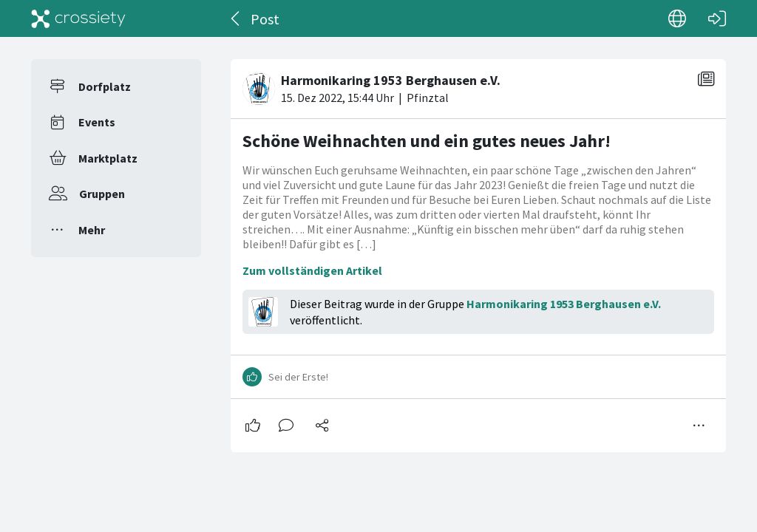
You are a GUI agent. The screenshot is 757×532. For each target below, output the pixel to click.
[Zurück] (236, 18)
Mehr (92, 230)
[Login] (717, 18)
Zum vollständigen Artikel (312, 270)
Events (97, 122)
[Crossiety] (78, 18)
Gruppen (102, 194)
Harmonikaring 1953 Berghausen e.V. (564, 304)
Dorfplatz (105, 86)
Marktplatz (108, 158)
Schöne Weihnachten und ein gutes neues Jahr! (427, 141)
